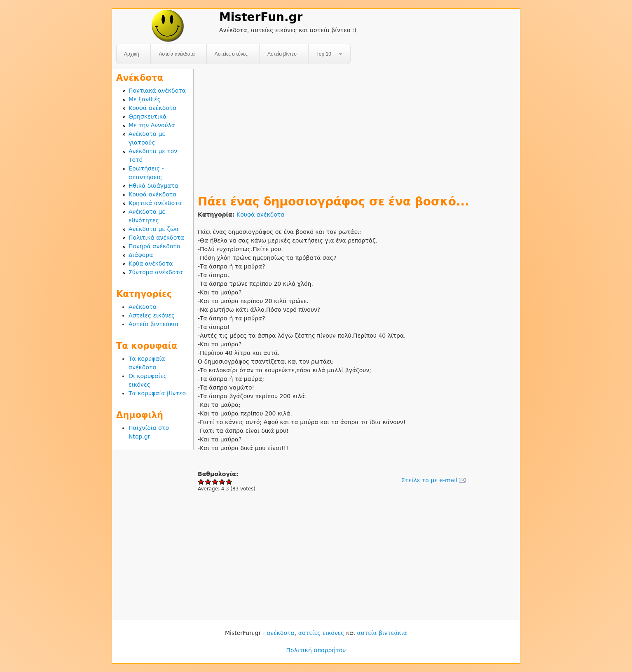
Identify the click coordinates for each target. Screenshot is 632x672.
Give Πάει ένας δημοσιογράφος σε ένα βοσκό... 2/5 (208, 482)
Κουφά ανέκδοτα (260, 215)
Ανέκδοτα (143, 307)
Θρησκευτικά (147, 117)
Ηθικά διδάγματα (153, 186)
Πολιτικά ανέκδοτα (156, 238)
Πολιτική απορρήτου (316, 650)
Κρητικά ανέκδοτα (155, 203)
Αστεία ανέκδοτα (177, 54)
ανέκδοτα (281, 633)
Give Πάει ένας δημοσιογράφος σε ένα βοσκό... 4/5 (222, 482)
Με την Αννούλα (152, 125)
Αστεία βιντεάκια (154, 324)
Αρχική (131, 54)
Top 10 (326, 54)
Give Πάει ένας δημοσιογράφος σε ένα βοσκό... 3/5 (215, 482)
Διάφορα (141, 255)
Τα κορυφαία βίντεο (157, 393)
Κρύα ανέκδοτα (151, 264)
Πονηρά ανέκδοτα (154, 246)
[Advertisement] (357, 127)
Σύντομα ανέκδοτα (156, 272)
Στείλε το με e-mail (429, 480)
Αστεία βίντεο (282, 54)
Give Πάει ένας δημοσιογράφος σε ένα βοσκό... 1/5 (201, 482)
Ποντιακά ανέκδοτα (157, 91)
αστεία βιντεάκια (382, 633)
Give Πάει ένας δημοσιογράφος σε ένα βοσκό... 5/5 (229, 482)
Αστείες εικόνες (231, 54)
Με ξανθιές (145, 99)
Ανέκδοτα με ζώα (154, 229)
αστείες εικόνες (321, 633)
